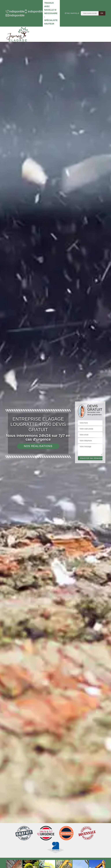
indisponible (14, 11)
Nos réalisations (38, 446)
